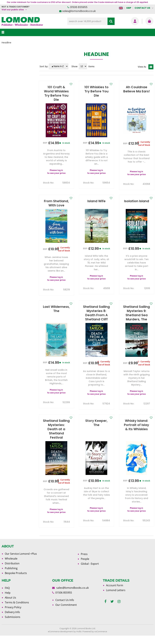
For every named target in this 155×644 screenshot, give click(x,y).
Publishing (11, 577)
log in (60, 170)
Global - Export (90, 572)
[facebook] (106, 610)
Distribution (12, 572)
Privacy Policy (13, 616)
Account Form (115, 594)
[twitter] (112, 610)
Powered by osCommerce (95, 640)
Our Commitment (66, 613)
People (85, 567)
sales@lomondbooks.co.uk (79, 11)
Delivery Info (12, 620)
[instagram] (119, 610)
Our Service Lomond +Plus (21, 562)
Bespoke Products (16, 581)
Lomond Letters (116, 599)
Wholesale (11, 567)
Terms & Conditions (17, 611)
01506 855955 (79, 7)
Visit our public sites (13, 10)
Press (84, 562)
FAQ (7, 596)
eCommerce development (60, 640)
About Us (10, 606)
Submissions (13, 625)
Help (8, 601)
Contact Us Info (65, 608)
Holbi (79, 640)
